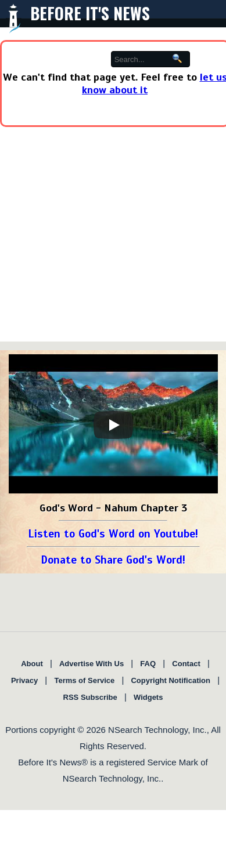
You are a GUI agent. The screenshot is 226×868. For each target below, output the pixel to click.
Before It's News (90, 13)
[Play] (113, 425)
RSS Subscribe (90, 697)
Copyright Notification (171, 680)
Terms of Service (84, 680)
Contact (186, 664)
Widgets (148, 697)
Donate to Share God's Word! (113, 560)
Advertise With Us (92, 664)
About (32, 664)
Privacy (24, 680)
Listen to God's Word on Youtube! (113, 534)
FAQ (148, 664)
